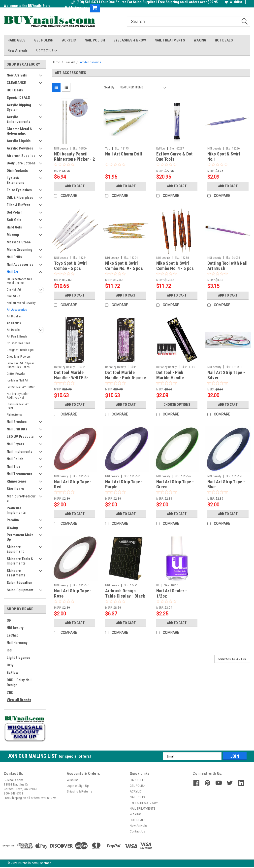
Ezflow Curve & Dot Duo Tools (175, 156)
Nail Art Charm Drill (124, 154)
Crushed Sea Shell (18, 343)
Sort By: (110, 87)
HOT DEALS (224, 40)
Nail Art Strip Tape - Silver (226, 375)
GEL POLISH (44, 40)
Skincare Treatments (16, 573)
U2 (158, 585)
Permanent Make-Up (21, 537)
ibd (9, 650)
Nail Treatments (19, 474)
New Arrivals (17, 50)
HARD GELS (16, 40)
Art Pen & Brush (17, 336)
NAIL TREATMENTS (170, 40)
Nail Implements (19, 452)
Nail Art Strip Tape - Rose (73, 593)
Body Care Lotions (21, 163)
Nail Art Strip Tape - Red (73, 484)
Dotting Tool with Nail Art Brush (228, 266)
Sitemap (46, 863)
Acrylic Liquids (19, 141)
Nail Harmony (17, 643)
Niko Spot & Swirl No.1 (224, 156)
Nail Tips (14, 466)
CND (10, 692)
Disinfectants (17, 171)
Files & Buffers (18, 205)
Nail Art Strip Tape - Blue (226, 484)
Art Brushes (14, 316)
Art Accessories (17, 310)
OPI (10, 620)
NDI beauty (15, 628)
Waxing (12, 528)
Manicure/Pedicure (21, 498)
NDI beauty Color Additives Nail (18, 396)
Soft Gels (14, 220)
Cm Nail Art (14, 289)
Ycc (108, 149)
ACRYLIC (69, 40)
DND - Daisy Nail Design (19, 682)
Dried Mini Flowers (19, 357)
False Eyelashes (19, 190)
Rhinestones (15, 415)
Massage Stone (19, 242)
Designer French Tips (20, 350)
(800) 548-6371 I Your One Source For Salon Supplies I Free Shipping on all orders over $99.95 (144, 2)
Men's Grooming (19, 250)
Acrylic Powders (20, 148)
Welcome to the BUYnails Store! (28, 6)
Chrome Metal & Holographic (19, 131)
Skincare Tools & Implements (20, 561)
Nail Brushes (17, 422)
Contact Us (47, 50)
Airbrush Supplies (21, 156)
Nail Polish (15, 459)
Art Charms (14, 323)
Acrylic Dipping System (19, 107)
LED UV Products (20, 437)
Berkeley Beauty (64, 367)
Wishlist (233, 2)
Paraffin (13, 520)
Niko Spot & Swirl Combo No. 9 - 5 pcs (124, 266)
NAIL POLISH (95, 40)
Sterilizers (15, 489)
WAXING (200, 40)
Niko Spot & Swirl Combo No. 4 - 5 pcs (175, 266)
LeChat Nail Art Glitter (21, 387)
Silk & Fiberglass (20, 197)
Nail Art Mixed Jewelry (21, 303)
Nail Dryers (15, 444)
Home (56, 62)
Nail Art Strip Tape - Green (175, 484)
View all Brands (19, 700)
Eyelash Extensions (15, 180)
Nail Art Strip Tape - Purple (124, 484)
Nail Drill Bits (17, 429)
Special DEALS (18, 98)
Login (70, 786)
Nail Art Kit (14, 296)
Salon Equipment (20, 590)
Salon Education (19, 583)
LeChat (12, 635)
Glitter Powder (16, 374)
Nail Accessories (20, 264)
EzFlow (13, 673)
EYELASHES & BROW (130, 40)
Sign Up (83, 786)
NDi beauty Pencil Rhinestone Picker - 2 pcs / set (74, 159)
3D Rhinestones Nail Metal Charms (19, 281)
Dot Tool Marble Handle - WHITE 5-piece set (71, 378)
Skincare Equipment (15, 549)
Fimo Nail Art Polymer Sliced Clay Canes (20, 365)
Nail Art (13, 272)
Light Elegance (18, 658)
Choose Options (177, 405)
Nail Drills (14, 257)
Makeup (13, 235)
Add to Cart (75, 186)
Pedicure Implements (16, 510)
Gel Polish (15, 212)
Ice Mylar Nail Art (17, 380)
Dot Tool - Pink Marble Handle (170, 375)
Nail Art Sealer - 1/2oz (172, 593)
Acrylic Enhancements (18, 119)
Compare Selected (232, 659)
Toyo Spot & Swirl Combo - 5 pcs (70, 266)
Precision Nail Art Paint (18, 406)
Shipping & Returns (79, 792)
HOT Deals (15, 90)
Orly (10, 665)
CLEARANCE (16, 83)
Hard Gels (14, 227)
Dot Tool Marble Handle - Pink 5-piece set (126, 378)
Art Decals (13, 330)
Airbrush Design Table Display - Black (125, 593)
